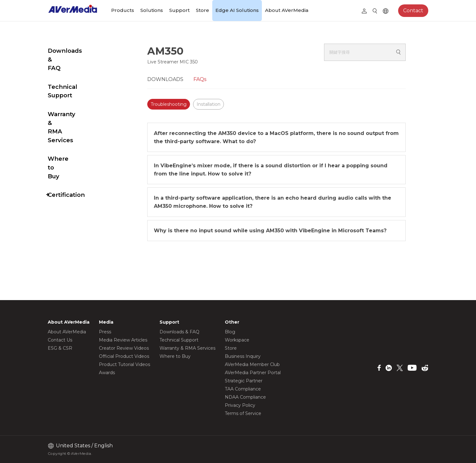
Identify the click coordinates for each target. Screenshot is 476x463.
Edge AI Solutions (237, 10)
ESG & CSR (60, 348)
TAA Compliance (243, 389)
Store (203, 10)
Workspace (237, 340)
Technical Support (76, 70)
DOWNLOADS (181, 79)
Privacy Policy (240, 405)
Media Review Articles (123, 340)
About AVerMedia (287, 10)
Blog (230, 332)
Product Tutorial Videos (124, 364)
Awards (107, 373)
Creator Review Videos (124, 348)
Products (123, 10)
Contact (413, 11)
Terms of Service (243, 413)
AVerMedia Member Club (252, 364)
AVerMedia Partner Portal (253, 373)
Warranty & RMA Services (73, 92)
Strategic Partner (244, 381)
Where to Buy (69, 115)
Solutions (152, 10)
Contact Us (60, 340)
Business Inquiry (243, 356)
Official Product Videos (124, 356)
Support (179, 10)
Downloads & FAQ (75, 51)
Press (105, 332)
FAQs (216, 79)
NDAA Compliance (245, 397)
